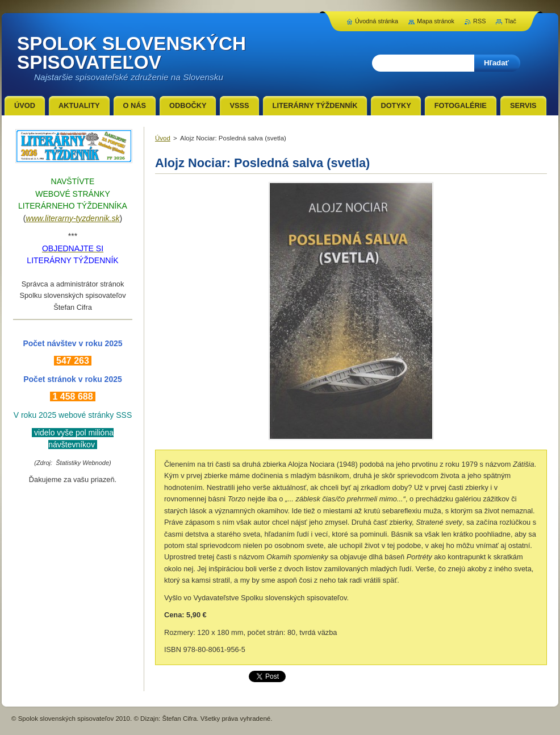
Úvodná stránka (377, 21)
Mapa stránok (436, 21)
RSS (479, 21)
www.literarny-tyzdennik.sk (73, 218)
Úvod (163, 138)
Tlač (510, 21)
